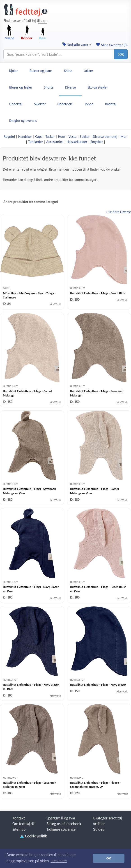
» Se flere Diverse (118, 212)
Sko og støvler (98, 87)
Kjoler (14, 71)
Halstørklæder (77, 142)
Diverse (70, 87)
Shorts (49, 87)
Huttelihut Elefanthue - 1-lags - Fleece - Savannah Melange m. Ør (95, 785)
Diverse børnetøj (105, 137)
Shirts (68, 71)
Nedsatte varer (77, 45)
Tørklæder (36, 142)
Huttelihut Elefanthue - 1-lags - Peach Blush (98, 293)
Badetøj (111, 104)
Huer (62, 137)
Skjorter (40, 104)
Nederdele (65, 104)
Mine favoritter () (112, 45)
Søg (121, 54)
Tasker (50, 137)
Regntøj (9, 137)
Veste (72, 137)
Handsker (25, 137)
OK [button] (109, 858)
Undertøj (16, 104)
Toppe (89, 104)
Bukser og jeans (41, 71)
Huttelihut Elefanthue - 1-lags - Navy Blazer (98, 685)
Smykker (97, 142)
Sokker (85, 137)
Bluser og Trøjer (21, 87)
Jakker (89, 71)
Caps (39, 137)
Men (124, 137)
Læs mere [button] (59, 861)
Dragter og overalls (23, 121)
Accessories (55, 142)
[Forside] (26, 10)
